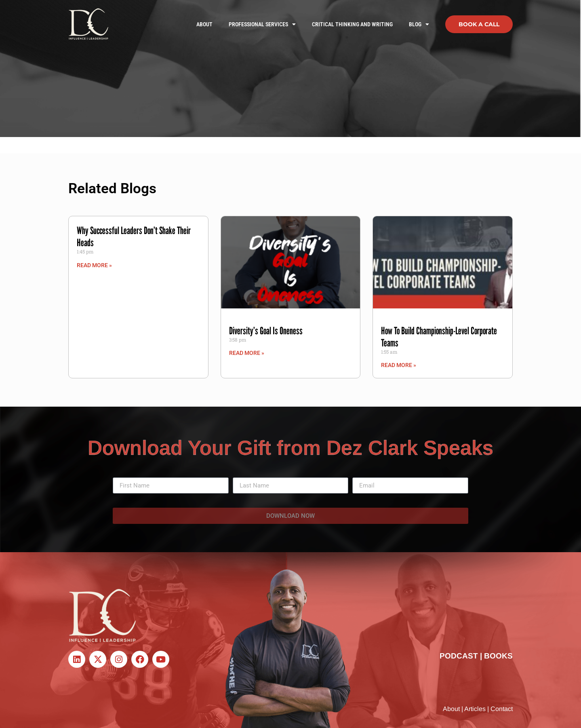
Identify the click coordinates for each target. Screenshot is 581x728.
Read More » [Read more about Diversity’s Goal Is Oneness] (247, 353)
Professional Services (262, 24)
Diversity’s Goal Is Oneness (266, 331)
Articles (475, 709)
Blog (419, 24)
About (204, 24)
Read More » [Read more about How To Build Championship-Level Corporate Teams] (399, 365)
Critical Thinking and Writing (352, 24)
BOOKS (498, 656)
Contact (502, 709)
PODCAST (459, 656)
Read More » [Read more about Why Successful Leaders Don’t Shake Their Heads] (94, 265)
